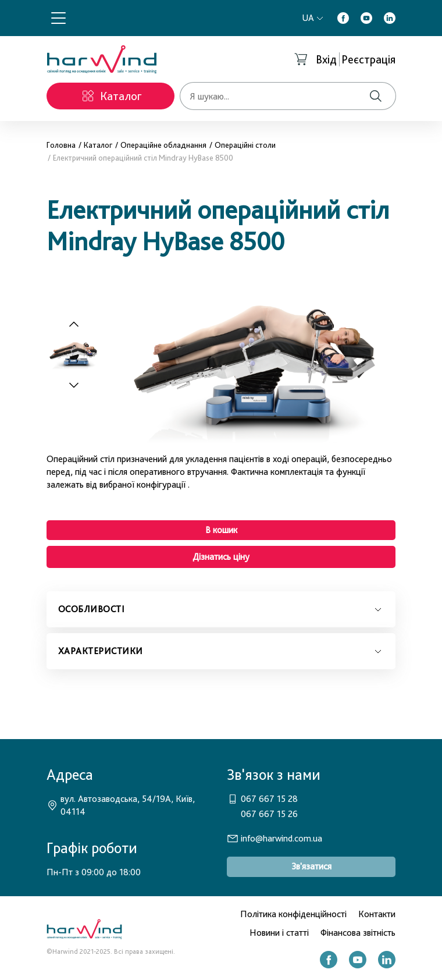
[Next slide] (80, 385)
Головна (61, 145)
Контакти (377, 914)
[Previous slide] (74, 325)
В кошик (221, 530)
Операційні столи (245, 145)
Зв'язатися (311, 866)
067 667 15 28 (269, 799)
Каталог (98, 145)
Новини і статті (279, 933)
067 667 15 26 (269, 814)
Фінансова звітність (358, 933)
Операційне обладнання (163, 145)
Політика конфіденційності (293, 914)
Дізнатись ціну (221, 557)
